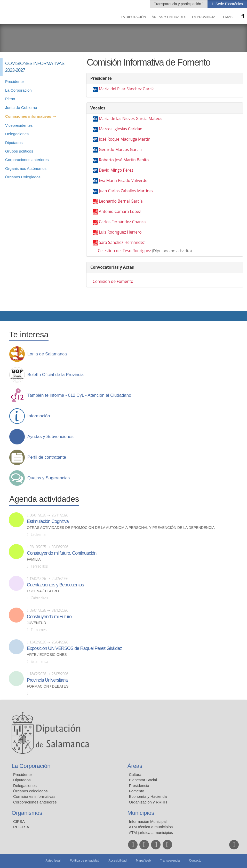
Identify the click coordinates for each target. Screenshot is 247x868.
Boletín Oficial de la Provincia (55, 375)
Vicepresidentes (19, 125)
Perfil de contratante (47, 457)
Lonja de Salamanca (47, 354)
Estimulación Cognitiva (48, 521)
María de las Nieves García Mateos (131, 119)
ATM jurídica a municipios (151, 833)
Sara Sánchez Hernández (122, 242)
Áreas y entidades (169, 17)
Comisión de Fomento (113, 281)
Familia (34, 559)
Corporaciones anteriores (27, 160)
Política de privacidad (84, 861)
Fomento (137, 791)
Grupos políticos (19, 151)
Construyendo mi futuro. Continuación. (62, 553)
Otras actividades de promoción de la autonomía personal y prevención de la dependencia (121, 528)
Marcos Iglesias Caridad (121, 129)
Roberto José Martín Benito (124, 160)
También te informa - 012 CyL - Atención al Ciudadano (79, 395)
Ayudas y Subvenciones (50, 437)
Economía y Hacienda (148, 796)
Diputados (14, 143)
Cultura (135, 774)
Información (39, 416)
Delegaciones (17, 134)
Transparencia (170, 861)
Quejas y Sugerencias (49, 478)
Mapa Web (143, 861)
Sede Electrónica (229, 4)
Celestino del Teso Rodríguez (124, 251)
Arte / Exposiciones (47, 655)
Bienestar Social (143, 780)
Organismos (27, 813)
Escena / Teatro (43, 591)
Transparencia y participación (178, 4)
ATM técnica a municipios (151, 827)
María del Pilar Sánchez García (127, 89)
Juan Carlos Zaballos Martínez (126, 191)
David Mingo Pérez (116, 170)
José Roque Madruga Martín (125, 139)
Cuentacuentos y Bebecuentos (55, 585)
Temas (227, 17)
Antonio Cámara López (120, 212)
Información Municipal (148, 821)
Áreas (135, 766)
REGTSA (21, 827)
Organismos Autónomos (26, 168)
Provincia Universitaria (47, 680)
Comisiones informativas (28, 116)
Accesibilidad (117, 861)
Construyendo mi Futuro (49, 617)
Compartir (6, 316)
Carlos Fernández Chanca (122, 222)
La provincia (204, 17)
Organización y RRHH (148, 802)
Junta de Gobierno (21, 107)
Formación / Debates (48, 686)
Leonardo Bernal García (121, 201)
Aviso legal (53, 861)
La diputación (133, 17)
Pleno (10, 99)
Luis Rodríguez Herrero (120, 232)
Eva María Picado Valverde (123, 181)
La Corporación (18, 90)
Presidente (14, 81)
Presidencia (139, 786)
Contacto (195, 861)
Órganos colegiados (30, 791)
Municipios (141, 813)
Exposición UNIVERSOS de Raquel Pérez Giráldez (74, 648)
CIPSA (19, 821)
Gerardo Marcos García (120, 150)
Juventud (37, 623)
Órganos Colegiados (23, 177)
